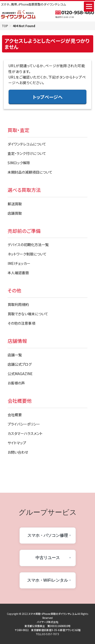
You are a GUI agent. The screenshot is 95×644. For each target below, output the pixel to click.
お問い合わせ (18, 452)
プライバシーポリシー (24, 424)
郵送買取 (15, 204)
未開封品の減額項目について (30, 172)
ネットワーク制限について (27, 254)
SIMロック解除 (19, 163)
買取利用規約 (18, 304)
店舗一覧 (15, 355)
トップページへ (48, 97)
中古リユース (48, 558)
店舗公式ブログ (20, 364)
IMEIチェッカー (19, 263)
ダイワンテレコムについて (27, 144)
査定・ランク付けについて (27, 153)
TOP (5, 26)
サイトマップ (17, 443)
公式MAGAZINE (20, 374)
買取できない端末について (28, 314)
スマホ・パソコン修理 (48, 535)
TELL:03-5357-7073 (48, 634)
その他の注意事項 (21, 323)
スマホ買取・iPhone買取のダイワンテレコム (53, 614)
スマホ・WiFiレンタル (48, 580)
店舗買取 (15, 213)
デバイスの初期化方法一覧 (28, 245)
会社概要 (15, 415)
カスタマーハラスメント (25, 433)
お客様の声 (16, 383)
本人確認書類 (18, 273)
